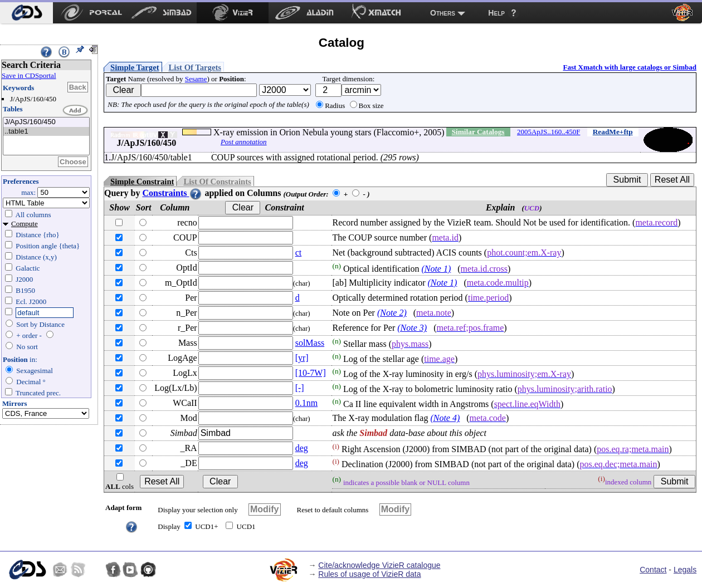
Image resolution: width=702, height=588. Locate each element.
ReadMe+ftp (613, 132)
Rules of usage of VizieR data (369, 574)
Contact (653, 570)
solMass (310, 343)
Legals (685, 570)
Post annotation (244, 142)
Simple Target (135, 67)
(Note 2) (392, 313)
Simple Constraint (142, 182)
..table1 (46, 132)
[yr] (302, 358)
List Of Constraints (217, 182)
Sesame (196, 79)
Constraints (172, 193)
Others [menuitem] (443, 13)
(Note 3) (412, 328)
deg (302, 448)
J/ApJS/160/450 (46, 122)
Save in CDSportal (29, 75)
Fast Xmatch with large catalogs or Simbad (630, 67)
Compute (25, 224)
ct (299, 253)
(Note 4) (445, 418)
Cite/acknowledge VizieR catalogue (379, 565)
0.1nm (306, 403)
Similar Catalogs (478, 132)
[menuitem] (26, 13)
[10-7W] (311, 373)
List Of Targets (195, 67)
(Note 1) (436, 269)
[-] (300, 388)
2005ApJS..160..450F (549, 132)
